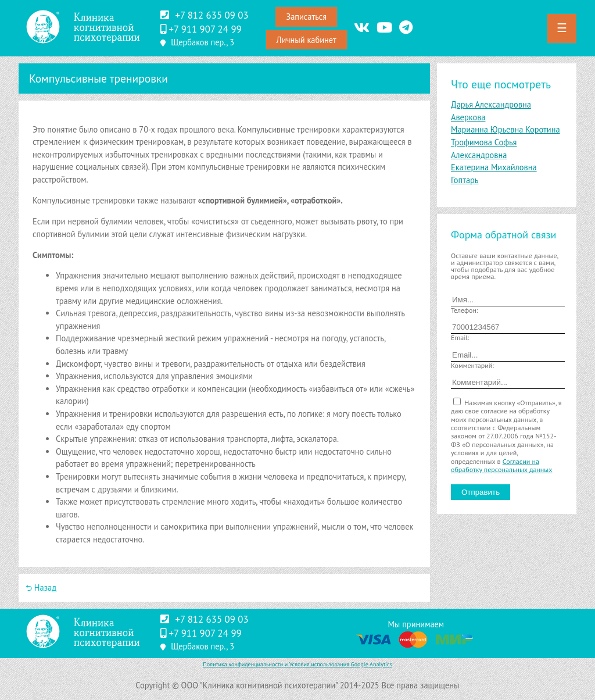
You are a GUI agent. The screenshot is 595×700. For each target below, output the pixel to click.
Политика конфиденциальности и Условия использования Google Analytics (297, 664)
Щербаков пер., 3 (202, 42)
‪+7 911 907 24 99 (205, 29)
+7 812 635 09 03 (212, 15)
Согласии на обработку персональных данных (501, 465)
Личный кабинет (307, 40)
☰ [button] (562, 28)
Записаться (306, 17)
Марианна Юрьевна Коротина (506, 129)
